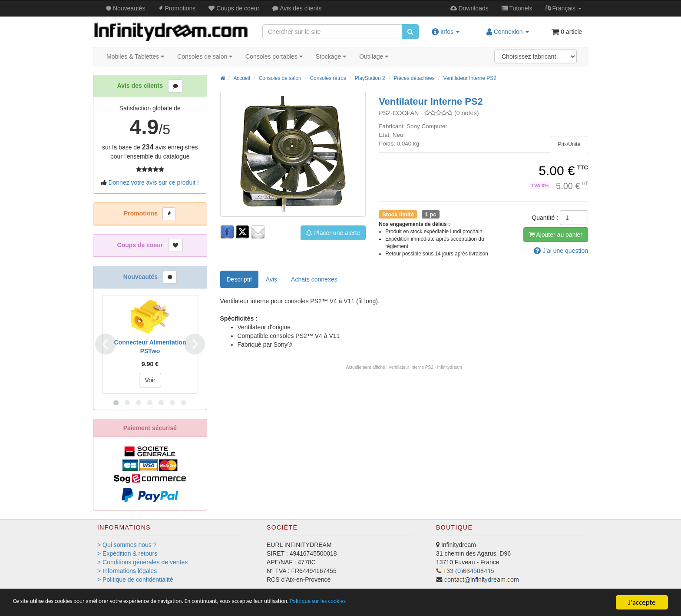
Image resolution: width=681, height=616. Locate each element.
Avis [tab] (271, 279)
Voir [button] (150, 380)
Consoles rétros (328, 78)
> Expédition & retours (127, 553)
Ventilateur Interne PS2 (469, 78)
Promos (177, 8)
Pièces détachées (414, 78)
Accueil (241, 78)
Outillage (374, 56)
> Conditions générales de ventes (142, 562)
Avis (297, 8)
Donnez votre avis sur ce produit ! (154, 182)
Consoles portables (274, 56)
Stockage (331, 56)
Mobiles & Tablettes (135, 56)
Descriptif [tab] (239, 279)
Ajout (556, 235)
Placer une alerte (333, 233)
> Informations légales (127, 571)
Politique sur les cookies (404, 603)
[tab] (569, 144)
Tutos (517, 8)
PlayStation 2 (370, 78)
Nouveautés (126, 8)
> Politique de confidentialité (135, 580)
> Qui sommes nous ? (127, 545)
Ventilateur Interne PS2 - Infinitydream (425, 367)
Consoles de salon (205, 56)
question (561, 251)
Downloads (469, 8)
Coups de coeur (234, 8)
